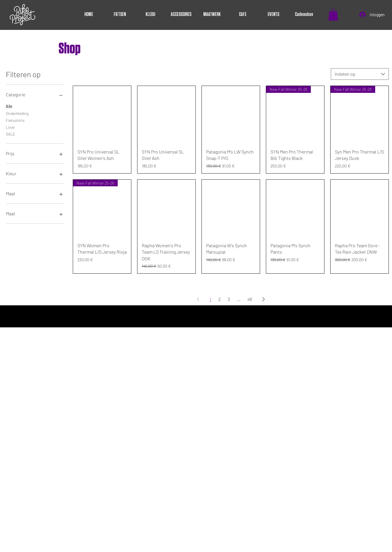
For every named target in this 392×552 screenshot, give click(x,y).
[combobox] (360, 74)
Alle (9, 106)
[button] (333, 15)
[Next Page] (264, 299)
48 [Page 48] (250, 299)
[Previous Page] (198, 299)
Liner (10, 127)
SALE (11, 134)
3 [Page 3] (229, 299)
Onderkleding (17, 113)
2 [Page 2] (219, 299)
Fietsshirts (15, 120)
